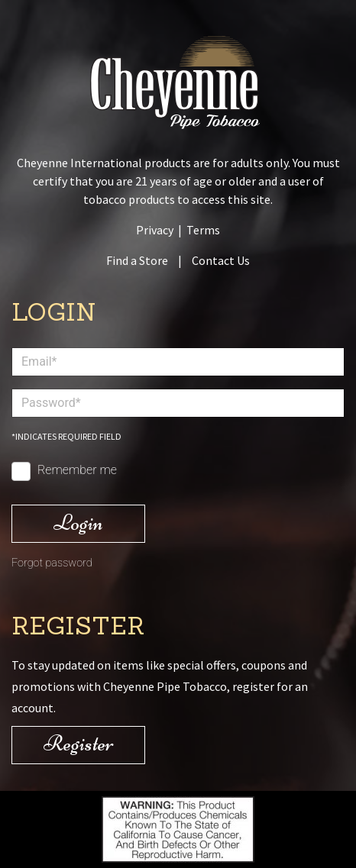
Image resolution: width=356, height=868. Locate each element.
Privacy (155, 230)
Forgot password (52, 563)
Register (79, 743)
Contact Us (221, 260)
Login (78, 523)
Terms (203, 230)
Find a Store (137, 260)
